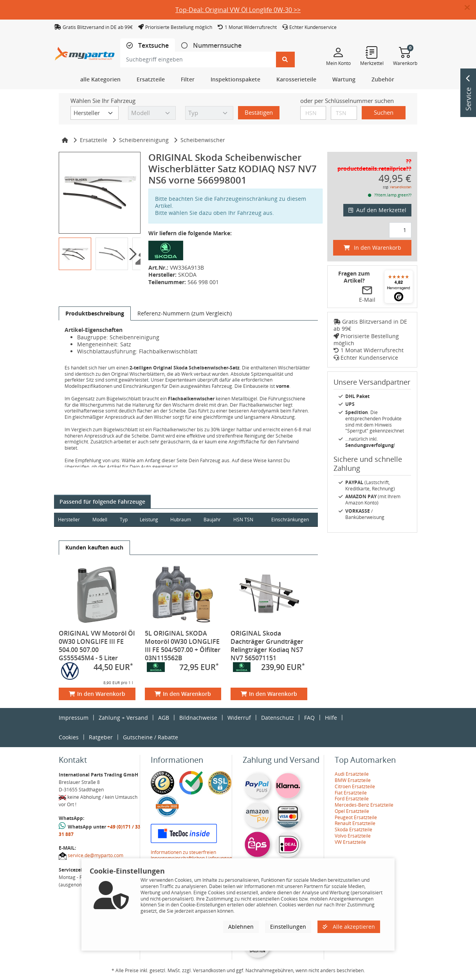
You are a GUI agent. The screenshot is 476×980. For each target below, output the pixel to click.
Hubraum (182, 520)
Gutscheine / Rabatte (151, 737)
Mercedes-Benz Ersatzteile (364, 805)
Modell (100, 520)
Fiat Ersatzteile (351, 793)
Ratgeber (101, 737)
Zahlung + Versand (123, 718)
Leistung (150, 520)
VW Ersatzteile (350, 842)
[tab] (148, 46)
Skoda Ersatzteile (353, 830)
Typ (124, 520)
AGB (164, 718)
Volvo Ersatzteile (353, 836)
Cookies (69, 737)
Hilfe (331, 718)
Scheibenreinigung (144, 140)
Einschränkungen (290, 520)
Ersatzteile (94, 140)
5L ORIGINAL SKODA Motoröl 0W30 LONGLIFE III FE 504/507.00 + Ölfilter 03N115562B (183, 646)
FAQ (309, 718)
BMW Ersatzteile (353, 780)
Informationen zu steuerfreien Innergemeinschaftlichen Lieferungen (191, 855)
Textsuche (153, 46)
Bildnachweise (198, 718)
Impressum (74, 718)
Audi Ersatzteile (352, 774)
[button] (470, 8)
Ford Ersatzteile (352, 799)
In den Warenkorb (97, 694)
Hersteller (69, 520)
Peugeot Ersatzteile (356, 817)
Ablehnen (241, 927)
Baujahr (214, 520)
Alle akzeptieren (349, 927)
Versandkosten (401, 187)
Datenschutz (278, 718)
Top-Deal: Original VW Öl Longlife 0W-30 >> (238, 10)
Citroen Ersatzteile (355, 786)
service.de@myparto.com (96, 855)
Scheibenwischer (203, 140)
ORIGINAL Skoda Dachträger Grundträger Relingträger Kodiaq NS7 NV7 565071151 (267, 646)
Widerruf (239, 718)
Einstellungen (288, 927)
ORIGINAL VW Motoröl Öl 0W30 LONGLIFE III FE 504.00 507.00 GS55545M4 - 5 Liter (97, 646)
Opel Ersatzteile (352, 811)
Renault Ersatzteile (355, 823)
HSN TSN (245, 520)
